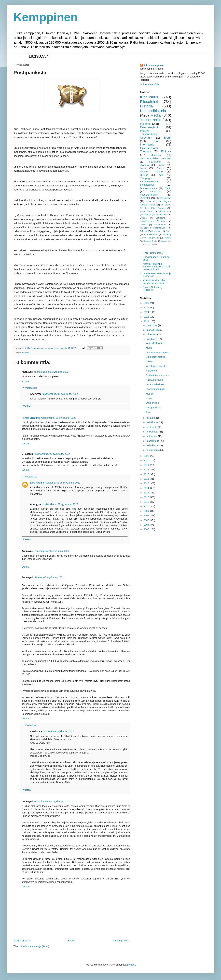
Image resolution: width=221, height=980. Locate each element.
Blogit (168, 138)
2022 (147, 321)
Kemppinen (46, 17)
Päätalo (168, 238)
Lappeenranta (151, 234)
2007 (147, 520)
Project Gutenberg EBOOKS (153, 289)
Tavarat (161, 165)
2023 (147, 317)
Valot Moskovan (154, 343)
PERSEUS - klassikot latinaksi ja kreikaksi (154, 282)
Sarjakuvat (156, 191)
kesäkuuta (152, 427)
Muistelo (26, 352)
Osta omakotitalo (155, 384)
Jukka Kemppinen (154, 65)
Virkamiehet (162, 215)
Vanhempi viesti (121, 941)
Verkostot (145, 198)
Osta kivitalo (152, 403)
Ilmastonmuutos (148, 188)
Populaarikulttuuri (149, 195)
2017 (147, 474)
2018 (147, 470)
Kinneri (150, 398)
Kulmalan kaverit (155, 380)
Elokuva (166, 151)
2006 (147, 525)
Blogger (131, 965)
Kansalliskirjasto (148, 221)
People (147, 215)
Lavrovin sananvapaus (158, 352)
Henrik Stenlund (31, 418)
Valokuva (145, 165)
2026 (147, 303)
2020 (147, 460)
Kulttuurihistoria (153, 111)
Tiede (168, 188)
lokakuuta (152, 334)
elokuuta (151, 418)
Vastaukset (31, 388)
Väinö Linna (146, 211)
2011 (147, 502)
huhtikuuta (152, 436)
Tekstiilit (144, 231)
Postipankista (153, 408)
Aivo (148, 412)
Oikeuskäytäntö (150, 127)
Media (156, 115)
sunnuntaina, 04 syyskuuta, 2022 (51, 372)
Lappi (143, 168)
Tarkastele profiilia (149, 84)
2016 (147, 479)
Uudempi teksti (22, 941)
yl (144, 244)
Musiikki (145, 131)
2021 (147, 456)
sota (161, 175)
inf (153, 244)
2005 (147, 529)
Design (143, 218)
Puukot (143, 225)
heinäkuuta (153, 422)
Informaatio (147, 145)
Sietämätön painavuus (158, 375)
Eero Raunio (37, 483)
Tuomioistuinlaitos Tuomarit (156, 158)
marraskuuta (153, 330)
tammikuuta (153, 450)
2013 (147, 493)
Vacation (144, 228)
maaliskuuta (153, 441)
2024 (147, 312)
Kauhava (156, 155)
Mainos (150, 394)
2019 (147, 465)
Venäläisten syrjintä (156, 366)
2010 (147, 506)
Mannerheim (166, 241)
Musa (149, 348)
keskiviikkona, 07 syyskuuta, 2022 (60, 504)
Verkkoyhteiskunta (150, 182)
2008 (147, 516)
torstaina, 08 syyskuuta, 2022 (58, 731)
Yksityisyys (146, 178)
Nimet (149, 201)
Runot (156, 141)
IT (162, 124)
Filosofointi (149, 102)
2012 (147, 497)
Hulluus (144, 175)
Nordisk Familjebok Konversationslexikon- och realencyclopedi (157, 267)
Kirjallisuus (149, 97)
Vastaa (25, 381)
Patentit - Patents (152, 172)
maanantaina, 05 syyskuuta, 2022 (60, 394)
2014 (147, 488)
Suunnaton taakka (155, 357)
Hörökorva (151, 371)
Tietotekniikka (164, 198)
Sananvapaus (147, 185)
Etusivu (71, 941)
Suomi (160, 168)
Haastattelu (157, 231)
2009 (147, 511)
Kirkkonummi (165, 211)
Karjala (164, 221)
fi (148, 244)
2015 (147, 483)
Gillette (150, 362)
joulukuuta (152, 325)
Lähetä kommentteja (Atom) (34, 946)
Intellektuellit (156, 162)
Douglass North (150, 241)
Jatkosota (161, 218)
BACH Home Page (153, 253)
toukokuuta (153, 432)
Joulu (169, 231)
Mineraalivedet (160, 228)
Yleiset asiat (150, 120)
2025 (147, 308)
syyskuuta (152, 339)
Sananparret (160, 225)
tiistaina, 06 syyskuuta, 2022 (49, 577)
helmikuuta (153, 445)
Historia (146, 106)
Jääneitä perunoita (156, 389)
